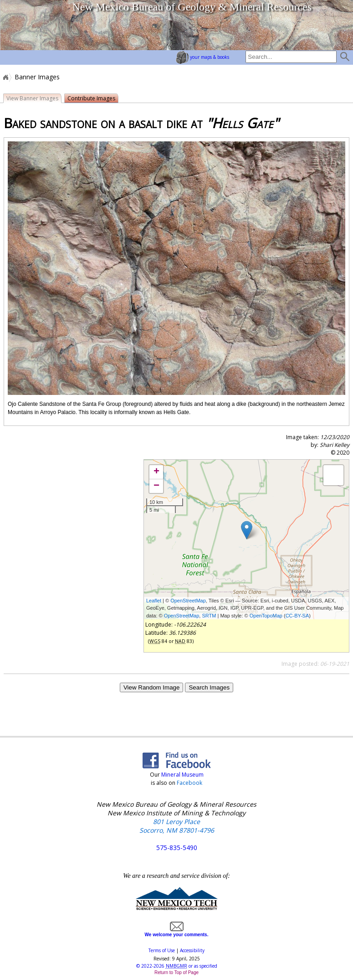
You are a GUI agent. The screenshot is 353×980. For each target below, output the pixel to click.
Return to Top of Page (176, 972)
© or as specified (177, 966)
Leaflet (154, 601)
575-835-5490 (177, 848)
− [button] (156, 486)
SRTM (209, 616)
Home (5, 77)
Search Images (209, 687)
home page (34, 25)
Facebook (189, 783)
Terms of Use (162, 950)
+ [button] (156, 472)
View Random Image (151, 687)
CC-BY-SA (297, 616)
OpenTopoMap (266, 616)
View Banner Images (32, 98)
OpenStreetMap (188, 601)
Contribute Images (91, 98)
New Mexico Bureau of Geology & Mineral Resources (192, 7)
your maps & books (202, 57)
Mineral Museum (182, 775)
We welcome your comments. (177, 932)
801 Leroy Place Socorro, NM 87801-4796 (177, 826)
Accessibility (192, 950)
